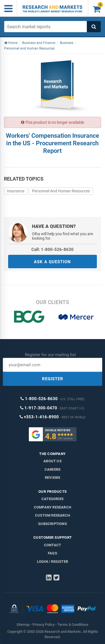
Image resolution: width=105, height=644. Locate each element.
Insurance (16, 191)
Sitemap (23, 625)
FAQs (53, 553)
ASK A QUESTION (52, 262)
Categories (53, 499)
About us (53, 461)
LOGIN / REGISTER (53, 562)
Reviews (53, 478)
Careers (53, 469)
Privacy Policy (44, 625)
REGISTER (53, 379)
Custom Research (53, 515)
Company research (53, 507)
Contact (53, 545)
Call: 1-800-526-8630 (53, 249)
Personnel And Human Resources (61, 191)
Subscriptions (53, 524)
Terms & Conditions (73, 625)
